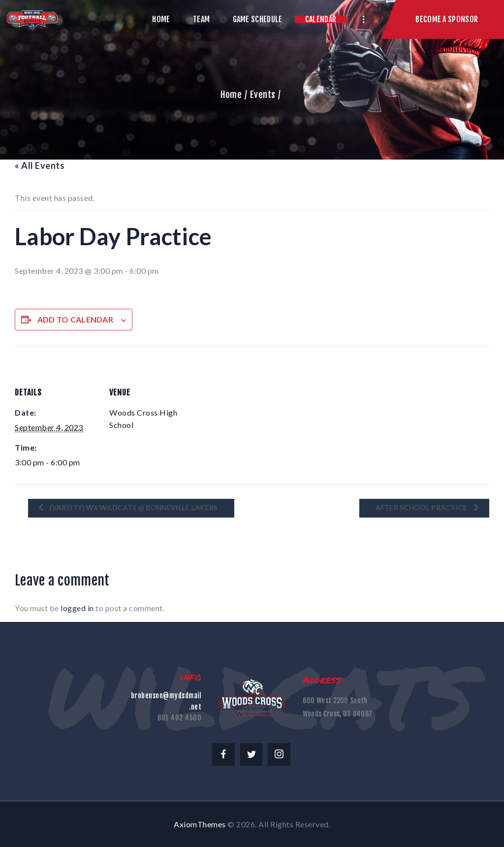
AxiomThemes (200, 824)
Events (263, 95)
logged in (77, 608)
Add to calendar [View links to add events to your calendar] (76, 319)
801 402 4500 (179, 718)
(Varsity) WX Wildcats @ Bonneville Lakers (133, 507)
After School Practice (422, 507)
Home (231, 95)
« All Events (40, 165)
